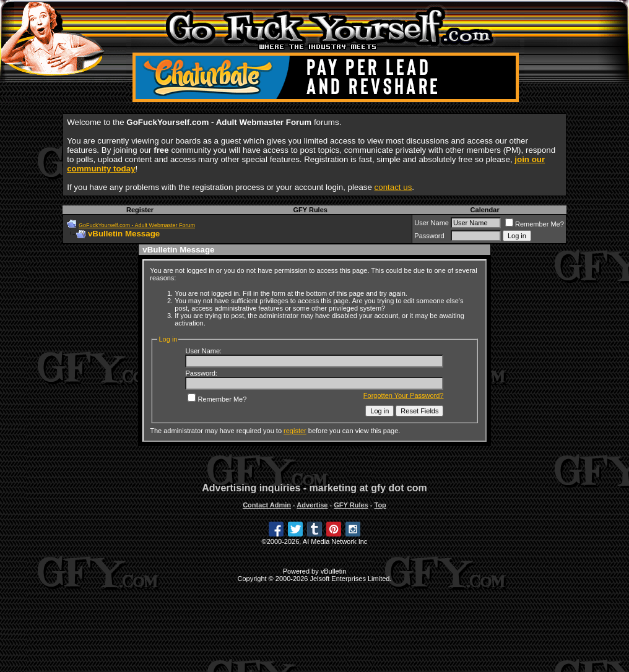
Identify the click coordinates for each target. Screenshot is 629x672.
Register (140, 210)
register (295, 431)
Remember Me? (535, 224)
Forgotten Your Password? (404, 395)
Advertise (312, 505)
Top (380, 505)
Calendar (485, 210)
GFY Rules (310, 210)
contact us (393, 187)
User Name (432, 223)
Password (429, 236)
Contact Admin (267, 505)
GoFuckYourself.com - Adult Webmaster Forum (137, 225)
